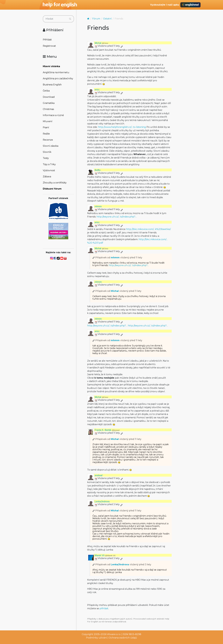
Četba (46, 91)
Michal (101, 43)
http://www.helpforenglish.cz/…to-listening (122, 127)
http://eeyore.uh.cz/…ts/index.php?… (117, 217)
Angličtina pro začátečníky (58, 79)
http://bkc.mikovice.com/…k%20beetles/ (148, 229)
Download (49, 97)
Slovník (47, 152)
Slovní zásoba (51, 146)
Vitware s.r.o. (114, 634)
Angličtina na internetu (56, 72)
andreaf (99, 475)
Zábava (47, 177)
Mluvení (48, 121)
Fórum (96, 19)
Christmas (48, 109)
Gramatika (49, 103)
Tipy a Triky (49, 164)
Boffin (98, 170)
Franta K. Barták (107, 430)
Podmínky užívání (96, 638)
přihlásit (104, 608)
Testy (46, 158)
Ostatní (107, 19)
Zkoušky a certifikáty (55, 183)
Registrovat (49, 46)
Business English (52, 85)
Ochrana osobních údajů (123, 638)
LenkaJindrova (102, 502)
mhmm (98, 206)
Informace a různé (53, 115)
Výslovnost (49, 170)
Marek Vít (105, 555)
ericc (97, 90)
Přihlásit (47, 40)
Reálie (46, 134)
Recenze (48, 140)
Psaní (46, 127)
